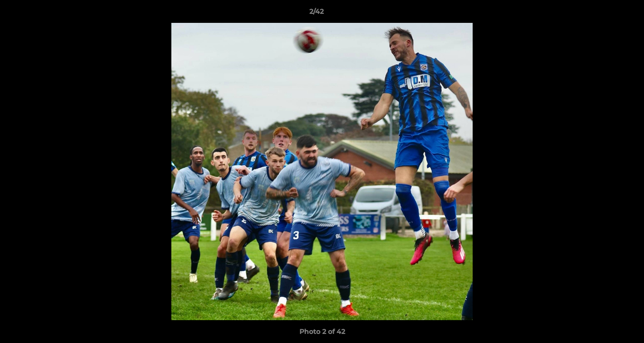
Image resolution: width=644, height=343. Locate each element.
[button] (604, 14)
